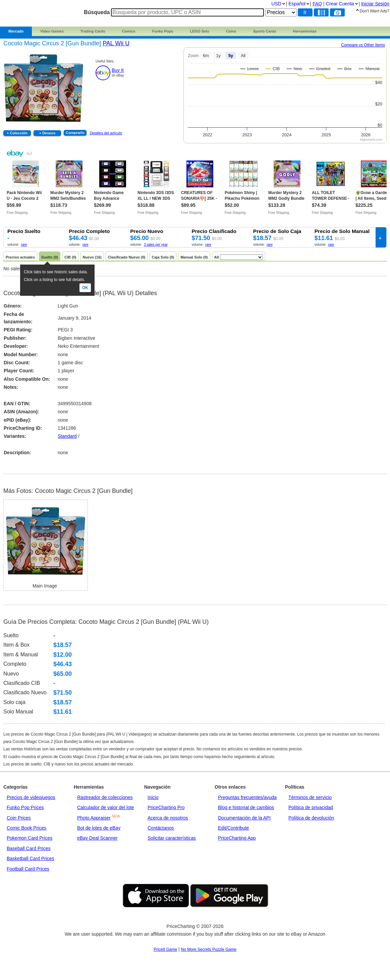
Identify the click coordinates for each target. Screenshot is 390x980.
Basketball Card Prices (31, 858)
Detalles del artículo (106, 133)
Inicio (153, 797)
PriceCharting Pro (166, 807)
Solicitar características (172, 838)
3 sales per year (156, 245)
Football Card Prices (28, 869)
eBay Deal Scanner (97, 838)
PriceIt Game (165, 949)
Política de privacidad (311, 807)
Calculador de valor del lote (106, 807)
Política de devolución (311, 818)
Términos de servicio (310, 797)
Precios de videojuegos (31, 797)
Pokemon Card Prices (30, 838)
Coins (231, 31)
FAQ (317, 4)
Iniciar (375, 4)
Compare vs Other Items (363, 45)
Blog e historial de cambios (246, 807)
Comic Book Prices (26, 828)
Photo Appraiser (94, 818)
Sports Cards (264, 31)
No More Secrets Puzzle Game (209, 949)
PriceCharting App (237, 838)
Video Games (52, 31)
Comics (129, 31)
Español (297, 4)
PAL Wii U (116, 43)
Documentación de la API (244, 818)
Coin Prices (19, 818)
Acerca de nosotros (168, 818)
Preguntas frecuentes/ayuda (247, 797)
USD (276, 4)
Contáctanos (161, 828)
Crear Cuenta (340, 4)
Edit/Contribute (234, 828)
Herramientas (305, 31)
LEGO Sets (199, 31)
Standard (67, 436)
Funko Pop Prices (25, 807)
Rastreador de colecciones (105, 797)
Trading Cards (93, 31)
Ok (85, 288)
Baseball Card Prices (29, 848)
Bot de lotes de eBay (99, 828)
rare (24, 245)
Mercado (16, 31)
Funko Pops (162, 31)
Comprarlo (75, 133)
